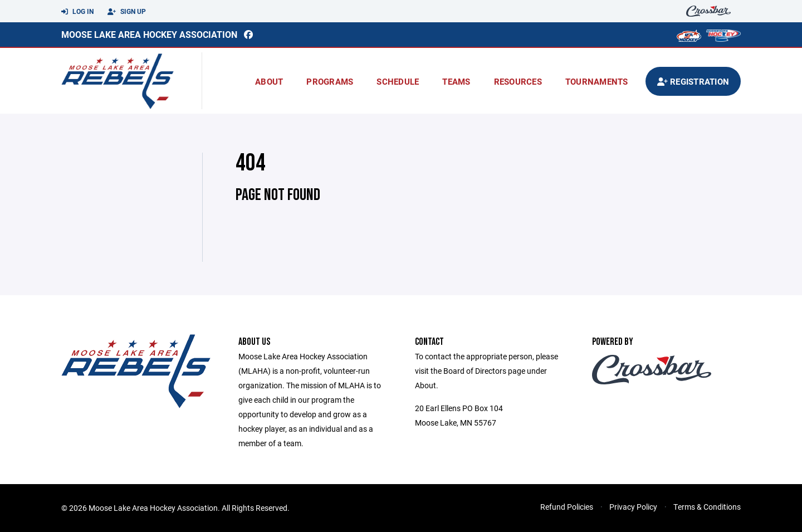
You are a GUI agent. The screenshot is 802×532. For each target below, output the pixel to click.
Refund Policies (567, 507)
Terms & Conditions (707, 507)
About (269, 81)
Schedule (398, 81)
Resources (518, 81)
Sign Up (127, 12)
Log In (77, 12)
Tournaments (597, 81)
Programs (330, 81)
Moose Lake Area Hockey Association (149, 34)
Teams (456, 81)
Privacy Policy (633, 507)
